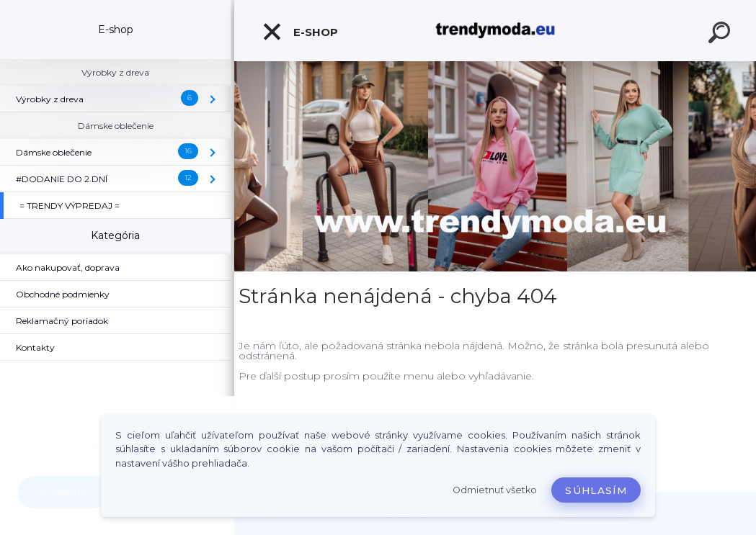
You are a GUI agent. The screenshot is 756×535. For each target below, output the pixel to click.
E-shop (300, 32)
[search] (721, 35)
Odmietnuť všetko (495, 490)
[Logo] (495, 31)
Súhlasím (596, 490)
